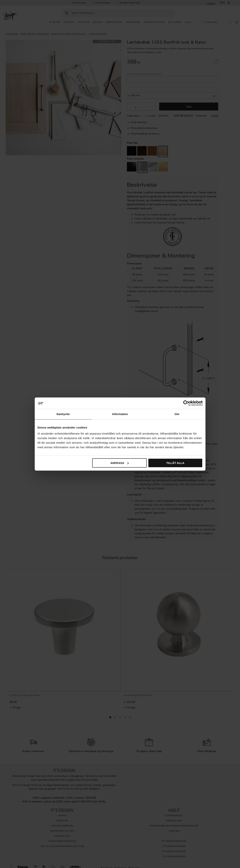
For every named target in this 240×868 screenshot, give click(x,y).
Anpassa (120, 463)
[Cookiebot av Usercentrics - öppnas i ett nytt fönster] (186, 403)
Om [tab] (177, 414)
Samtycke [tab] (63, 414)
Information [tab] (120, 414)
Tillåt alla (175, 463)
